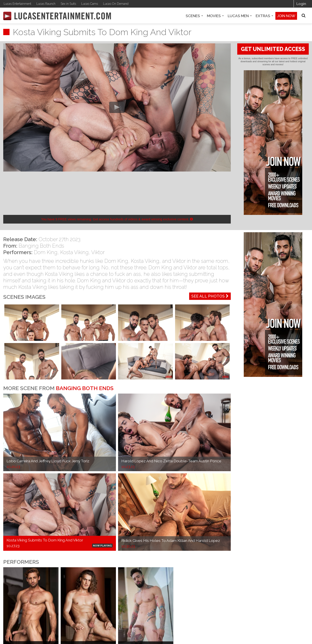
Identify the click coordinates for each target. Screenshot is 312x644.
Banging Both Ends (41, 246)
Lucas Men (240, 16)
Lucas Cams (90, 4)
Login (301, 4)
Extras (264, 16)
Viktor (98, 252)
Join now (286, 16)
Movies (215, 16)
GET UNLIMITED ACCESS (273, 49)
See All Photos (210, 296)
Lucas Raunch (46, 4)
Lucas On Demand (116, 4)
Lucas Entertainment (17, 4)
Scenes (194, 16)
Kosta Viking (74, 252)
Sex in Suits (68, 4)
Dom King (46, 252)
